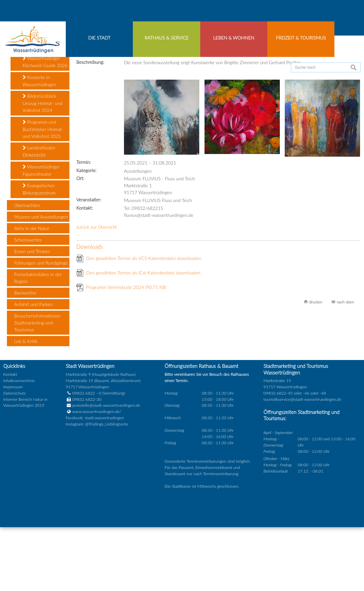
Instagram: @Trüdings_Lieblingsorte (97, 481)
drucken (316, 359)
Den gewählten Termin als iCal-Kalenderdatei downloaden (143, 330)
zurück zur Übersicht (97, 284)
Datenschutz (14, 450)
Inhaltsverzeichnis (19, 437)
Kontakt (10, 431)
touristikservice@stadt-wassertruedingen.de (302, 456)
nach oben (345, 359)
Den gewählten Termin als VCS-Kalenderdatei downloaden (144, 315)
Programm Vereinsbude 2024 (126, 344)
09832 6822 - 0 (84, 450)
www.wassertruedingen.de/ (97, 468)
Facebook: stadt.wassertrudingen (95, 475)
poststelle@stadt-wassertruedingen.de (106, 462)
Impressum (13, 444)
